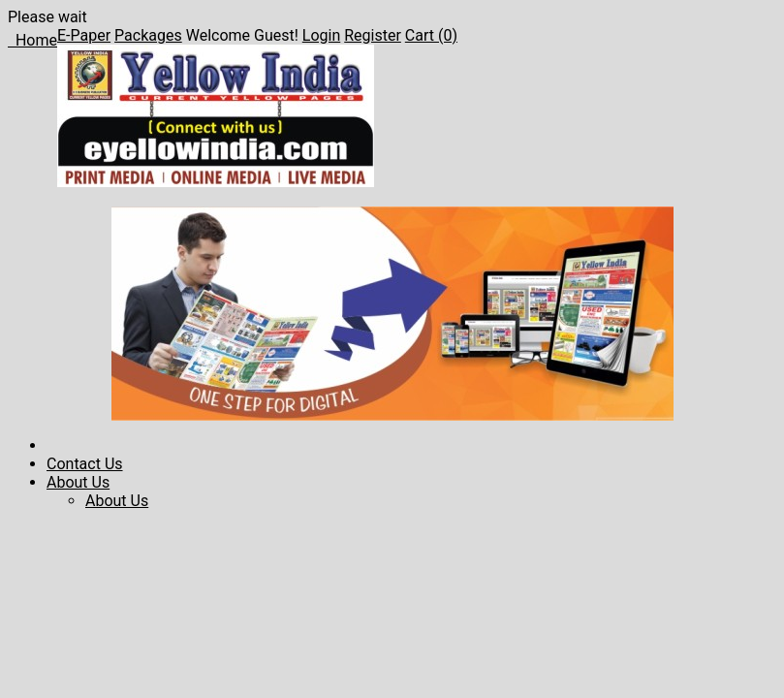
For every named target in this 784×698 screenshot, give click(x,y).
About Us (78, 482)
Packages (148, 35)
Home (32, 40)
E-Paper (84, 35)
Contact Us (85, 464)
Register (373, 35)
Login (321, 35)
